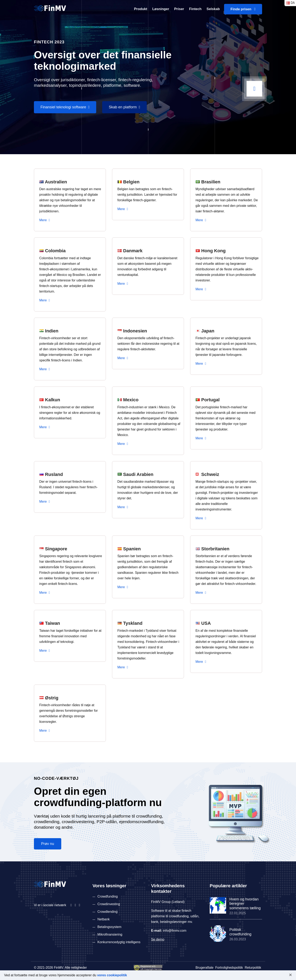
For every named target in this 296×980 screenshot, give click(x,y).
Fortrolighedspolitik (229, 968)
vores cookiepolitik (112, 975)
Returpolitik (253, 968)
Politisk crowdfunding (240, 932)
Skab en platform (124, 107)
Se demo (158, 939)
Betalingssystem (109, 927)
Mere (45, 220)
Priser (179, 9)
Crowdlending (108, 912)
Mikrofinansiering (110, 934)
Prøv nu (48, 844)
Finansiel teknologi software (65, 107)
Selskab (213, 9)
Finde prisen (243, 9)
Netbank (104, 919)
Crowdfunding (108, 896)
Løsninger (161, 9)
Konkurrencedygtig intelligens (119, 942)
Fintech (195, 9)
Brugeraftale (204, 968)
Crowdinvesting (109, 904)
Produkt (141, 9)
